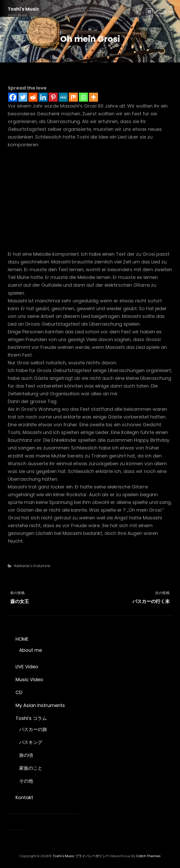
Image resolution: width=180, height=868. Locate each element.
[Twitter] (23, 97)
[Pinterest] (53, 97)
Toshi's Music (24, 9)
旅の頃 (26, 755)
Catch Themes (148, 856)
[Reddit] (33, 97)
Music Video (29, 680)
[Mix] (73, 97)
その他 (26, 781)
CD (19, 692)
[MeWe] (63, 97)
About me (31, 650)
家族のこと (31, 768)
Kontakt (24, 797)
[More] (93, 97)
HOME (22, 639)
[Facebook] (13, 97)
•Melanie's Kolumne (32, 566)
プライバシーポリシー (92, 856)
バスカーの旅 (33, 729)
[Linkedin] (43, 97)
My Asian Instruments (40, 705)
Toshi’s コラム (31, 718)
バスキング (31, 742)
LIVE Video (27, 667)
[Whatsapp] (83, 97)
